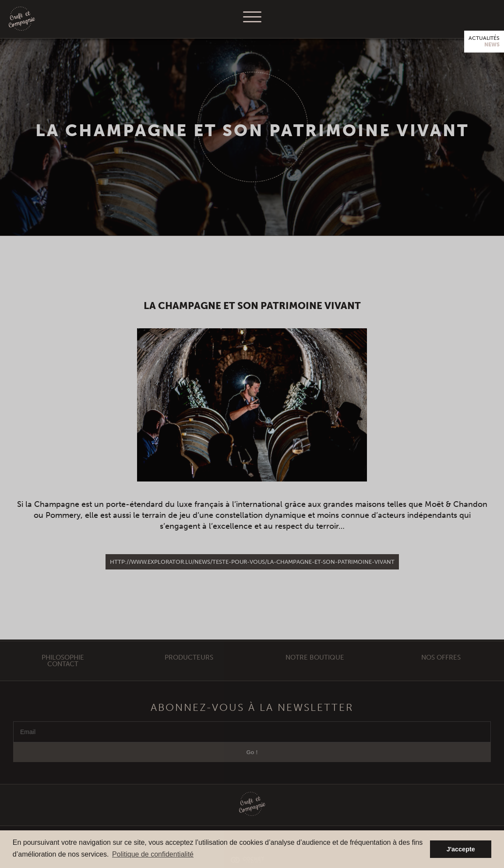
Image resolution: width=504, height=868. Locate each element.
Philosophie (63, 666)
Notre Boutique (315, 666)
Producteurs (189, 666)
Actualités (484, 42)
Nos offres (441, 666)
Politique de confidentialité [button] (153, 854)
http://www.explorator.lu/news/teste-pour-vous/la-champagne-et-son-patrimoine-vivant (252, 562)
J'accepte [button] (461, 849)
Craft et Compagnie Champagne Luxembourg (22, 19)
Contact (63, 672)
